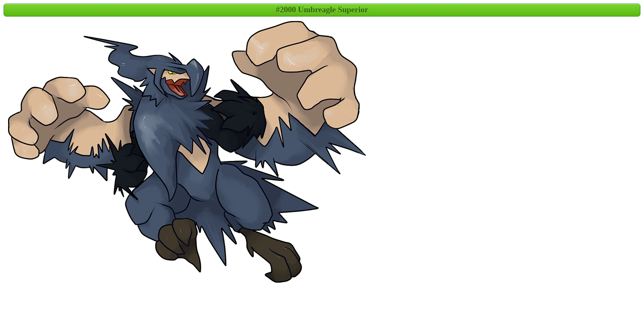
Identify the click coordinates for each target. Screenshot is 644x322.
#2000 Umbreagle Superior (322, 10)
